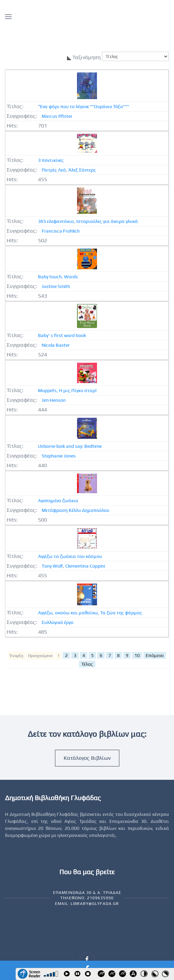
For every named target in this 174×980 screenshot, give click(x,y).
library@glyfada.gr (95, 904)
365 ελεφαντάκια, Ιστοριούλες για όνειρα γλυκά (88, 221)
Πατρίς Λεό (54, 170)
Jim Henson (54, 400)
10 (137, 655)
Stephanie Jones (59, 456)
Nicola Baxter (56, 345)
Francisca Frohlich (61, 231)
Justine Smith (56, 286)
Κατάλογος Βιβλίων (87, 758)
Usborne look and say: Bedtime (70, 446)
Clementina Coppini (85, 566)
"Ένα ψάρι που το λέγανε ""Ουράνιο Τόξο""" (83, 106)
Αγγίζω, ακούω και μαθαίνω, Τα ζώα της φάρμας (90, 613)
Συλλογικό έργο (57, 622)
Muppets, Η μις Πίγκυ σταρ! (67, 390)
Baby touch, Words (58, 277)
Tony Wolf (52, 566)
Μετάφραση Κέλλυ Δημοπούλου (75, 510)
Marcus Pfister (57, 116)
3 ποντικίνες (51, 160)
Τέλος (87, 664)
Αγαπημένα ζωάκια (58, 501)
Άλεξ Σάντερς (82, 170)
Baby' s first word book (62, 335)
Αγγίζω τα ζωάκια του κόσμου (70, 556)
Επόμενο (155, 655)
